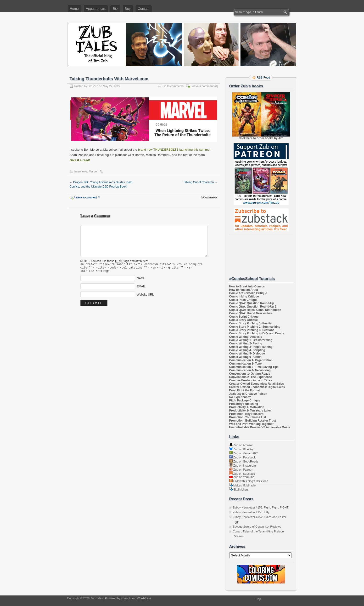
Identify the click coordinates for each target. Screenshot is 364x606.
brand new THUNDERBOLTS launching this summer (174, 150)
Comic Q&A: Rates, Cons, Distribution (255, 310)
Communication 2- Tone (246, 364)
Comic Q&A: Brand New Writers (251, 313)
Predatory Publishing (244, 404)
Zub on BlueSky (241, 449)
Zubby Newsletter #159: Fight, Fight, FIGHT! (261, 508)
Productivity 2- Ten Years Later (250, 411)
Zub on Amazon (241, 445)
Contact (144, 9)
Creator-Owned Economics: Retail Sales (257, 384)
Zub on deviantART (244, 453)
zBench (126, 598)
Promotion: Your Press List (248, 417)
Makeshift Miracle (243, 486)
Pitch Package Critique (245, 400)
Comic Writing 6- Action (245, 357)
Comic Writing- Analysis (246, 337)
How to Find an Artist (244, 290)
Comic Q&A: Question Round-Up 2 (253, 307)
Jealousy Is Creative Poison (248, 394)
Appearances (96, 9)
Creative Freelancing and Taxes (251, 380)
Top (259, 599)
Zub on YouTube (242, 477)
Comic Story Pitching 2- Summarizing (255, 327)
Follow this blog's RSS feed (249, 481)
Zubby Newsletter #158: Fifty (251, 512)
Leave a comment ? (87, 197)
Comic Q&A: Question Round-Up (252, 303)
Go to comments (173, 86)
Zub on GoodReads (244, 462)
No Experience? (240, 397)
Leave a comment (202, 86)
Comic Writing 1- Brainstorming (251, 340)
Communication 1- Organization (251, 360)
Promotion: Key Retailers (246, 414)
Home (74, 9)
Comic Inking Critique (244, 297)
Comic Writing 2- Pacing (246, 343)
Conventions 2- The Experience (251, 377)
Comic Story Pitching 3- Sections (252, 330)
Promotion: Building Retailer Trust (253, 421)
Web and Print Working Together (251, 424)
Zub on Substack (242, 474)
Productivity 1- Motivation (247, 407)
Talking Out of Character (201, 182)
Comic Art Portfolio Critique (248, 293)
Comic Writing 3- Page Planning (251, 347)
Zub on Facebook (243, 457)
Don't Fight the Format (245, 390)
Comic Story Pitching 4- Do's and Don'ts (257, 333)
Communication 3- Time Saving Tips (254, 367)
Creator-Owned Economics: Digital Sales (257, 387)
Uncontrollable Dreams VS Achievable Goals (260, 427)
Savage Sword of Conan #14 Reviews (257, 527)
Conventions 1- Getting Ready (250, 374)
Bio (115, 9)
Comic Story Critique (244, 320)
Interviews (81, 172)
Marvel (93, 172)
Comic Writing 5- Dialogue (247, 354)
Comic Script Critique (244, 317)
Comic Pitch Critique (243, 300)
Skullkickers (239, 490)
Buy (128, 9)
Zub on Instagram (243, 466)
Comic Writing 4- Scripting (247, 350)
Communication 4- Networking (250, 370)
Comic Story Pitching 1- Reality (251, 323)
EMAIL (141, 289)
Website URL (145, 297)
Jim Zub (93, 86)
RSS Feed (263, 78)
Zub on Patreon (241, 470)
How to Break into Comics (247, 286)
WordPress (144, 598)
